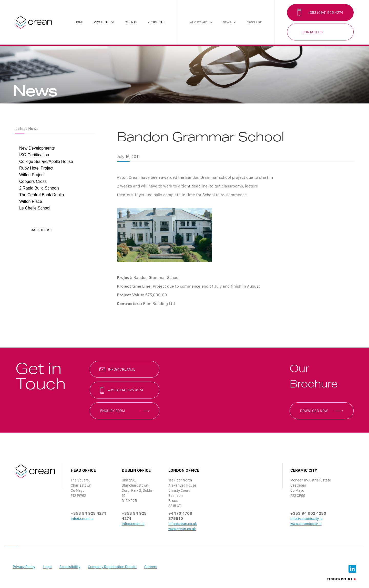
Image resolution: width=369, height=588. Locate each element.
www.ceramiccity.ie (306, 524)
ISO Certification (34, 155)
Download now (314, 411)
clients (131, 22)
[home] (34, 22)
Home (79, 22)
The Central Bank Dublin (42, 195)
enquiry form (112, 411)
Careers (151, 567)
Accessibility (70, 567)
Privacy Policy (24, 567)
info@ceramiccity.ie (306, 519)
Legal (47, 567)
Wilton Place (31, 201)
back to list (41, 230)
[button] (104, 22)
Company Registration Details (112, 567)
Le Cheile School (35, 208)
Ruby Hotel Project (36, 168)
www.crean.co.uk (182, 529)
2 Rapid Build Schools (39, 188)
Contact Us (312, 32)
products (156, 22)
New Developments (37, 148)
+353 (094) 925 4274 (325, 13)
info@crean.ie (122, 369)
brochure (254, 22)
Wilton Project (32, 175)
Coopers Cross (33, 181)
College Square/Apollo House (46, 161)
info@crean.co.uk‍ (183, 524)
